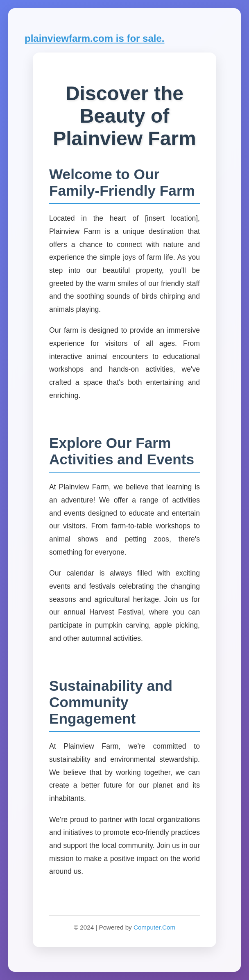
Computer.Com (154, 927)
